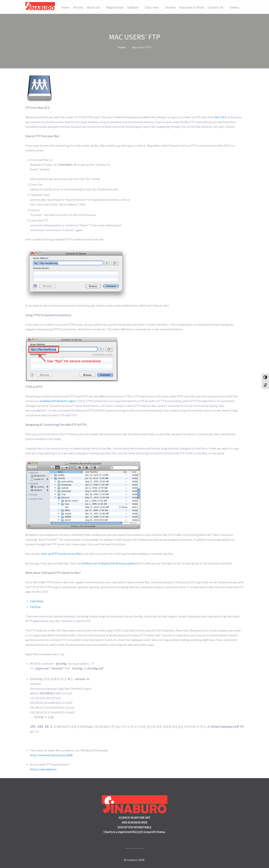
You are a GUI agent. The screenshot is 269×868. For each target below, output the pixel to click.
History (78, 7)
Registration (115, 7)
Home (65, 7)
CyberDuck (37, 601)
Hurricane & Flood (191, 7)
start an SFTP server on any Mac (61, 554)
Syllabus (133, 7)
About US (93, 7)
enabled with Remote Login (57, 401)
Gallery (234, 7)
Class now (152, 7)
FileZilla (35, 607)
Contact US (215, 7)
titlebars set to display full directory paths (108, 563)
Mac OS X (220, 117)
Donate (170, 7)
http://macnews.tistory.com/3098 (51, 755)
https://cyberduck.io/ (43, 769)
